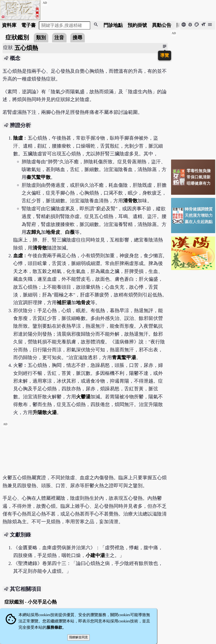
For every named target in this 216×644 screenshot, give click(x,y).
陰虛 (18, 138)
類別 (41, 38)
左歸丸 (34, 232)
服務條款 (54, 627)
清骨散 (130, 201)
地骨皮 (53, 232)
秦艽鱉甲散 (39, 177)
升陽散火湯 (45, 412)
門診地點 (113, 25)
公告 (162, 25)
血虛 (18, 256)
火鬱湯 (83, 397)
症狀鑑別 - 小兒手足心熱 (31, 602)
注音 (59, 38)
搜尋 (77, 38)
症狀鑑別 (17, 37)
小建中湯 (95, 555)
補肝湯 (64, 303)
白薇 (70, 232)
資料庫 (9, 25)
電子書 (28, 25)
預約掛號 (137, 25)
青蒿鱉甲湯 (124, 357)
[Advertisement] (85, 451)
